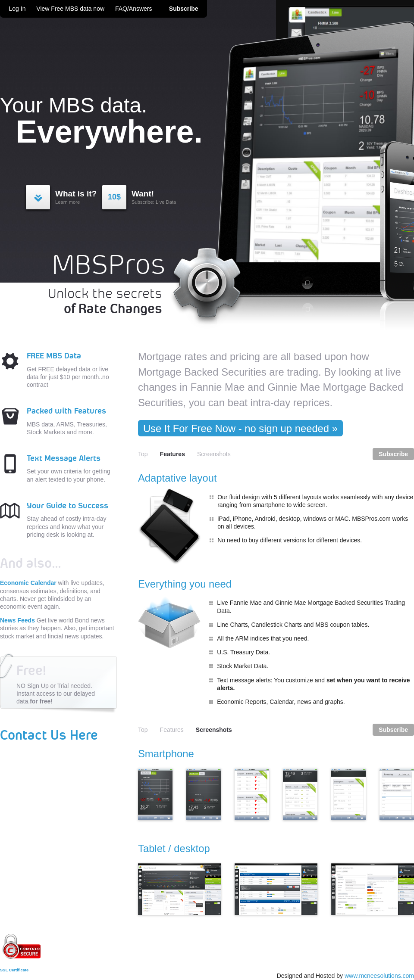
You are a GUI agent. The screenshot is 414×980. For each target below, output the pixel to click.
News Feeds (17, 620)
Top (143, 454)
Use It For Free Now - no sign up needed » (240, 428)
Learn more (65, 197)
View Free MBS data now (70, 9)
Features (172, 730)
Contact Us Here (49, 736)
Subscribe (184, 9)
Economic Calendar (28, 583)
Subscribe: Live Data (139, 197)
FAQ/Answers (134, 9)
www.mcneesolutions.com (379, 976)
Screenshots (214, 454)
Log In (18, 9)
